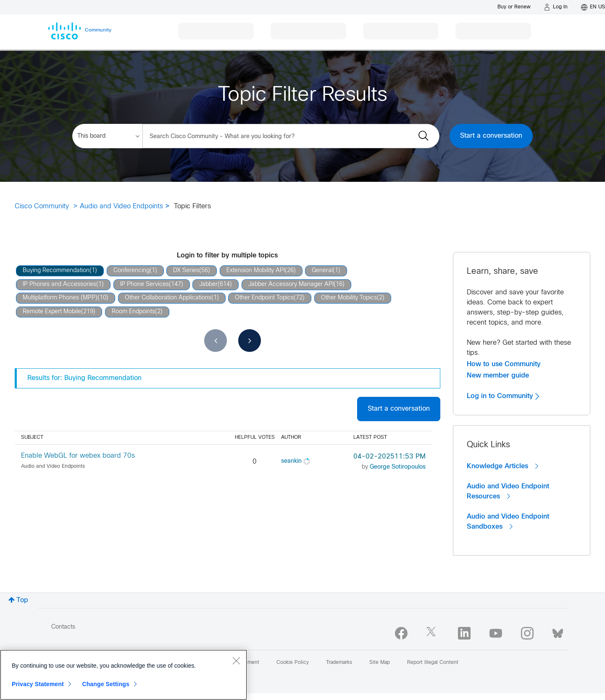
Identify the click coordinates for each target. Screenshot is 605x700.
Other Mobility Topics (349, 298)
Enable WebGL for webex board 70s (78, 456)
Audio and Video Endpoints (121, 206)
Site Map (380, 663)
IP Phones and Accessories (59, 284)
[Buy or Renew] (514, 7)
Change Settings (106, 684)
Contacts (63, 627)
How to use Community (504, 364)
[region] (124, 675)
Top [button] (22, 600)
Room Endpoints (133, 312)
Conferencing (132, 271)
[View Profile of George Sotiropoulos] (398, 467)
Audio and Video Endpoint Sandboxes (508, 522)
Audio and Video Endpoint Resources (508, 492)
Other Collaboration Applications (168, 298)
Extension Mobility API (256, 271)
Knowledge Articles (502, 466)
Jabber (208, 284)
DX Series (186, 271)
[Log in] (556, 7)
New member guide (498, 375)
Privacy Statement (38, 684)
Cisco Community (42, 206)
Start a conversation (491, 136)
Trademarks (339, 663)
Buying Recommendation (56, 271)
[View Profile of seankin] (291, 461)
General (322, 271)
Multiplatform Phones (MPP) (60, 298)
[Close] (236, 661)
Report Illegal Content (433, 663)
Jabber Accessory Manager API (291, 284)
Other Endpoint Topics (264, 298)
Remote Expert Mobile (52, 312)
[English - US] (593, 7)
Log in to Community (503, 396)
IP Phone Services (145, 284)
